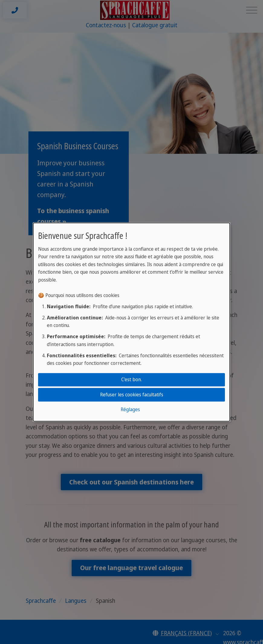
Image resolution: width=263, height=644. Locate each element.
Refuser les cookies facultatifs (132, 395)
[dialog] (131, 322)
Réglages (130, 409)
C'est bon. (131, 379)
